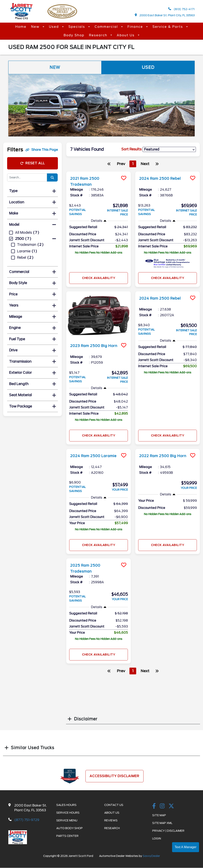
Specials (77, 27)
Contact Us (114, 805)
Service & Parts (168, 27)
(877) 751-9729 (27, 820)
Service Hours (68, 813)
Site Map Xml (162, 823)
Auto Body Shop (69, 828)
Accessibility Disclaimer (114, 776)
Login (157, 838)
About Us (126, 35)
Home (21, 27)
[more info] (99, 172)
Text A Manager (186, 847)
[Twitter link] (171, 806)
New (36, 27)
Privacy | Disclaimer (168, 831)
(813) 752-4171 (181, 9)
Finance (136, 27)
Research (99, 35)
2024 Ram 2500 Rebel (163, 178)
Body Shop (74, 35)
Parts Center (67, 836)
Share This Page (42, 150)
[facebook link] (154, 806)
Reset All (33, 163)
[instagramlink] (162, 806)
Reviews (111, 820)
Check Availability (99, 278)
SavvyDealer (151, 856)
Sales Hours (66, 805)
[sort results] (169, 149)
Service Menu (67, 820)
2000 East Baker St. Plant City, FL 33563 (165, 15)
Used (55, 27)
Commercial (107, 27)
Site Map (159, 815)
